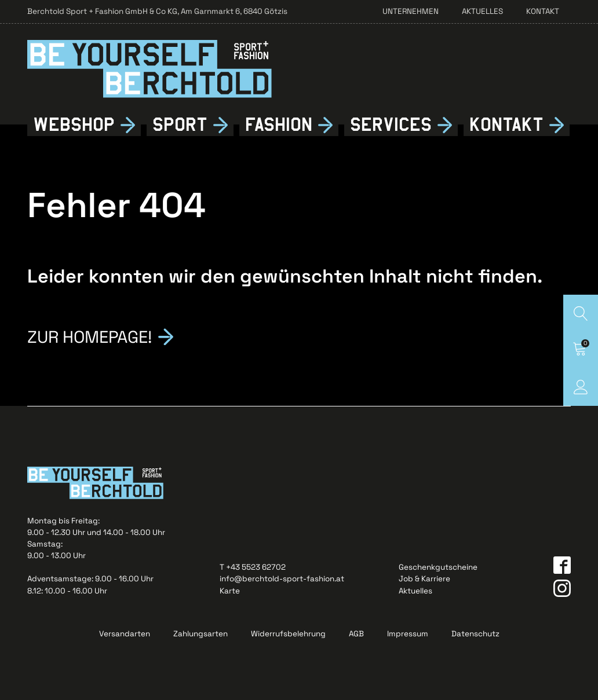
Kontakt (543, 11)
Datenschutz (475, 634)
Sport (180, 125)
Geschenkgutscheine (438, 567)
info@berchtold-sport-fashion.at (282, 579)
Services (391, 125)
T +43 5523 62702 (253, 567)
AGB (356, 634)
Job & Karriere (424, 579)
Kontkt (506, 125)
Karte (230, 591)
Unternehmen (411, 11)
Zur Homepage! (90, 336)
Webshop (74, 125)
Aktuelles (482, 11)
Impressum (408, 634)
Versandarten (125, 634)
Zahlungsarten (200, 634)
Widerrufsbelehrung (288, 634)
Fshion (279, 125)
